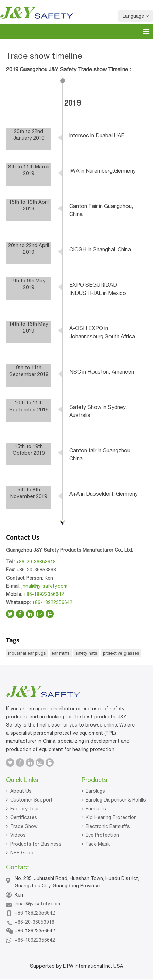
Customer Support (31, 800)
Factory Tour (25, 809)
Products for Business (36, 844)
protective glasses (121, 653)
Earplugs (95, 791)
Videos (18, 835)
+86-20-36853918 (36, 562)
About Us (21, 791)
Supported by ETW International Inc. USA (76, 966)
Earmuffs (96, 809)
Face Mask (98, 844)
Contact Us (23, 537)
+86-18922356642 (44, 594)
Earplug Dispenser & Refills (116, 800)
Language (136, 16)
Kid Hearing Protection (111, 817)
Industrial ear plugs (27, 653)
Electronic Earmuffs (108, 826)
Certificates (24, 817)
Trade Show (24, 826)
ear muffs (61, 653)
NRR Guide (22, 853)
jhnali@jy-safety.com (45, 586)
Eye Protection (102, 835)
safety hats (86, 653)
